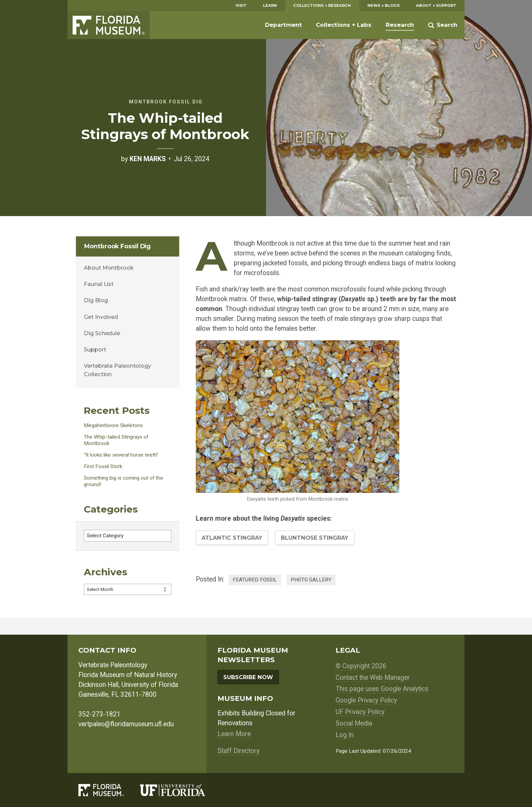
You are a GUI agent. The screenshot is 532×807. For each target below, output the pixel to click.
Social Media (354, 723)
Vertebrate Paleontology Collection (117, 370)
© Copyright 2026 (361, 666)
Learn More (234, 734)
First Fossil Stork (103, 466)
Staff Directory (239, 751)
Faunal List (99, 284)
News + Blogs (384, 5)
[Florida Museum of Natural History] (109, 790)
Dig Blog (96, 300)
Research (400, 25)
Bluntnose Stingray (315, 538)
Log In (345, 735)
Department (283, 25)
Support (95, 349)
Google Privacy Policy (366, 700)
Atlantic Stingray (232, 538)
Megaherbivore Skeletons (113, 425)
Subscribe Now (248, 677)
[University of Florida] (181, 790)
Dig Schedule (102, 333)
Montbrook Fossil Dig (117, 246)
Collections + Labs (344, 25)
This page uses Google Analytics (382, 689)
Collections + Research (322, 5)
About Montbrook (109, 268)
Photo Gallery (311, 580)
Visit (241, 5)
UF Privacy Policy (360, 712)
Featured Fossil (255, 580)
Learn (270, 5)
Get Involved (101, 317)
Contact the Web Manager (373, 678)
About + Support (436, 5)
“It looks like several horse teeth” (121, 455)
